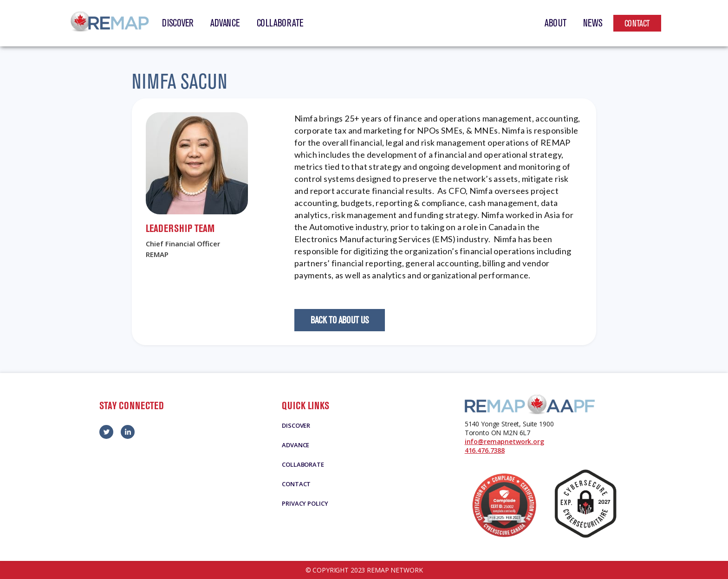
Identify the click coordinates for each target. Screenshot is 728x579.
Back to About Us (340, 320)
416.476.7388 (485, 450)
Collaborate (280, 23)
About (556, 23)
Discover (178, 23)
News (593, 23)
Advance (225, 23)
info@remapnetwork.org (504, 441)
